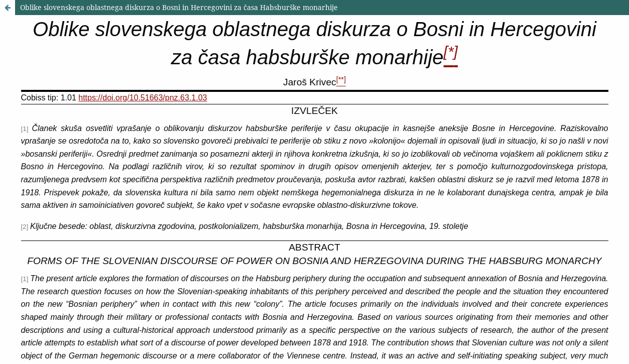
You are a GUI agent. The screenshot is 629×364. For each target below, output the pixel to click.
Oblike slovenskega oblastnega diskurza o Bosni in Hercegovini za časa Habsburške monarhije (179, 7)
